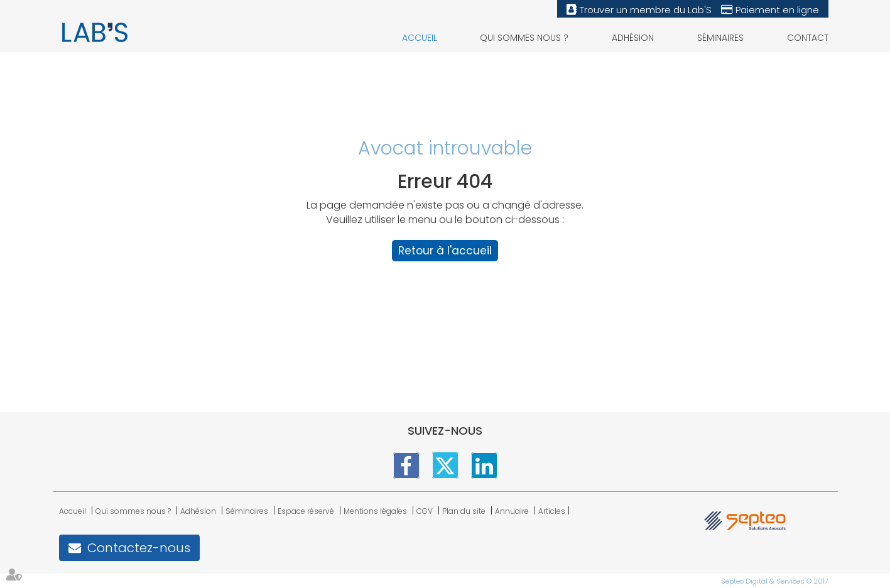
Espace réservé (306, 511)
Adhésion (633, 38)
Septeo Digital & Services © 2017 (775, 581)
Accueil (420, 38)
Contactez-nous (139, 548)
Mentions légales (375, 511)
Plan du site (464, 511)
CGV (425, 511)
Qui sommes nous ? (524, 38)
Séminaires (720, 38)
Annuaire (512, 511)
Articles (552, 511)
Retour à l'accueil (445, 251)
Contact (808, 38)
